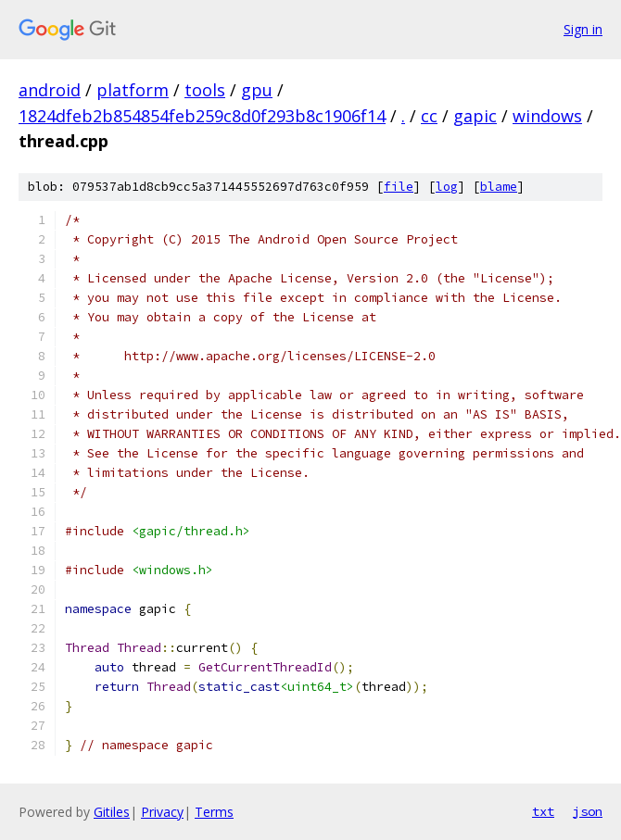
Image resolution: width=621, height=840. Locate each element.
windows (547, 116)
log (447, 187)
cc (429, 116)
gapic (475, 116)
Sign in (583, 29)
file (399, 187)
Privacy (162, 812)
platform (133, 90)
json (588, 811)
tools (205, 90)
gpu (257, 90)
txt (543, 811)
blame (499, 187)
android (50, 90)
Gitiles (112, 812)
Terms (214, 812)
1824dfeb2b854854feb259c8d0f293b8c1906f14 (202, 116)
